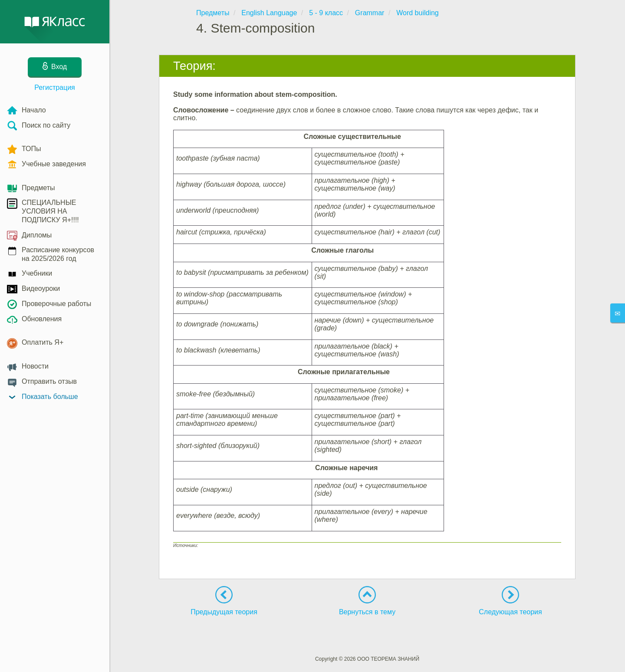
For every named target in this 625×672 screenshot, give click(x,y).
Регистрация (55, 87)
